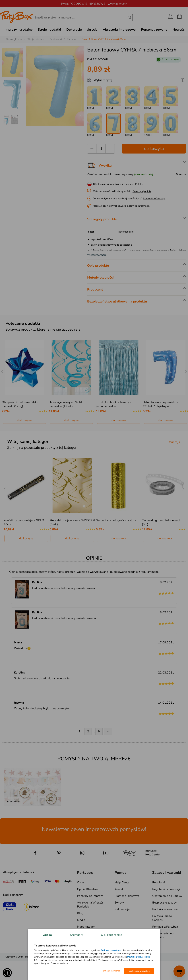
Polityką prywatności (111, 950)
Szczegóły (76, 935)
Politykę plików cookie (139, 957)
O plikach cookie (111, 935)
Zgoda (47, 935)
